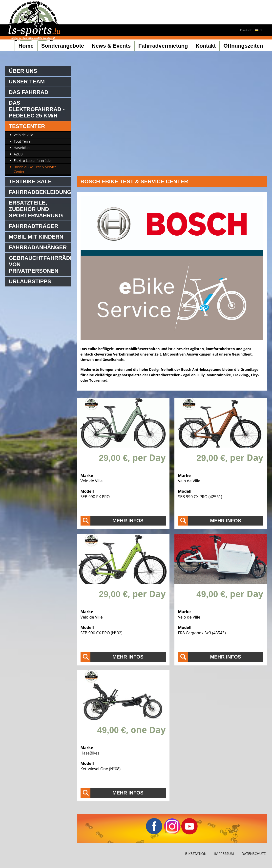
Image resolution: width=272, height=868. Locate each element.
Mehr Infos (128, 521)
